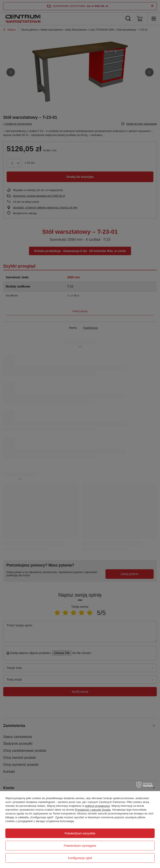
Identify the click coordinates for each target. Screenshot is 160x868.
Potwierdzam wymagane (80, 846)
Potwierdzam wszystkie (80, 833)
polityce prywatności (97, 806)
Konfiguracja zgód (80, 858)
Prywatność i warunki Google (93, 810)
